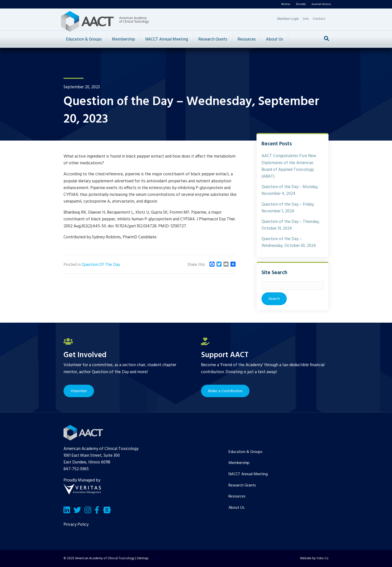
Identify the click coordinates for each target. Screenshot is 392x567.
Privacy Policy (76, 525)
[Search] (326, 39)
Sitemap (143, 558)
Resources (247, 39)
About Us (274, 39)
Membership (123, 39)
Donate (301, 4)
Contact (319, 19)
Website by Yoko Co (314, 558)
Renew (286, 4)
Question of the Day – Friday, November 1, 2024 (288, 208)
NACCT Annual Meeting (167, 39)
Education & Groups (84, 39)
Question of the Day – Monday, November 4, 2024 (290, 190)
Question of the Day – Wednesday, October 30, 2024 (289, 242)
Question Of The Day (101, 265)
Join (306, 19)
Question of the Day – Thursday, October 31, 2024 (291, 225)
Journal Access (321, 4)
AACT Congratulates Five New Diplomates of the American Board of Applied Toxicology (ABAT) (289, 166)
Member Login (288, 19)
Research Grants (213, 39)
